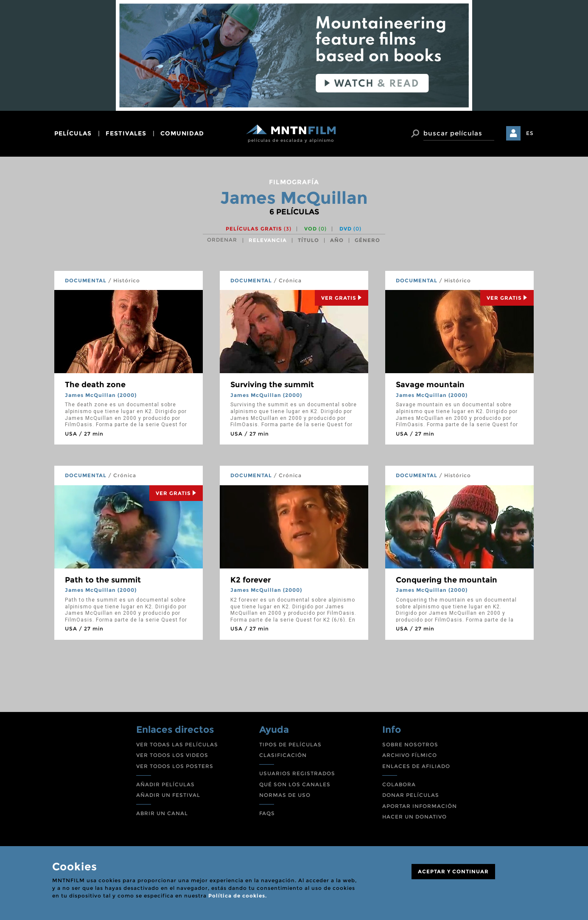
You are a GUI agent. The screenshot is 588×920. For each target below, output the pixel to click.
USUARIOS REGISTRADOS (297, 773)
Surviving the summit (272, 385)
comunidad (182, 133)
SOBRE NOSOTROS (410, 744)
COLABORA (399, 784)
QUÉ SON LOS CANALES (295, 784)
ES (530, 133)
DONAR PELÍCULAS (411, 795)
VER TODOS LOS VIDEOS (172, 755)
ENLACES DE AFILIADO (416, 766)
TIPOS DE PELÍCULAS (290, 744)
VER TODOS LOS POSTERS (175, 766)
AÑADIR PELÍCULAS (165, 784)
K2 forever (251, 580)
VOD (315, 229)
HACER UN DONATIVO (414, 817)
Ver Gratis (342, 298)
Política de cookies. (238, 896)
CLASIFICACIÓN (283, 755)
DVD (350, 229)
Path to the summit (103, 580)
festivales (126, 133)
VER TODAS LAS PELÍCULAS (177, 744)
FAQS (267, 813)
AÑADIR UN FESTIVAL (168, 795)
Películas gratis (259, 229)
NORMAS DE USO (285, 795)
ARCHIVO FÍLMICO (410, 755)
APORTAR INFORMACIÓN (420, 806)
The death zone (95, 385)
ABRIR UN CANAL (162, 813)
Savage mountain (430, 385)
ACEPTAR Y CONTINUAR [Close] (453, 871)
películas (73, 133)
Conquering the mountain (447, 580)
